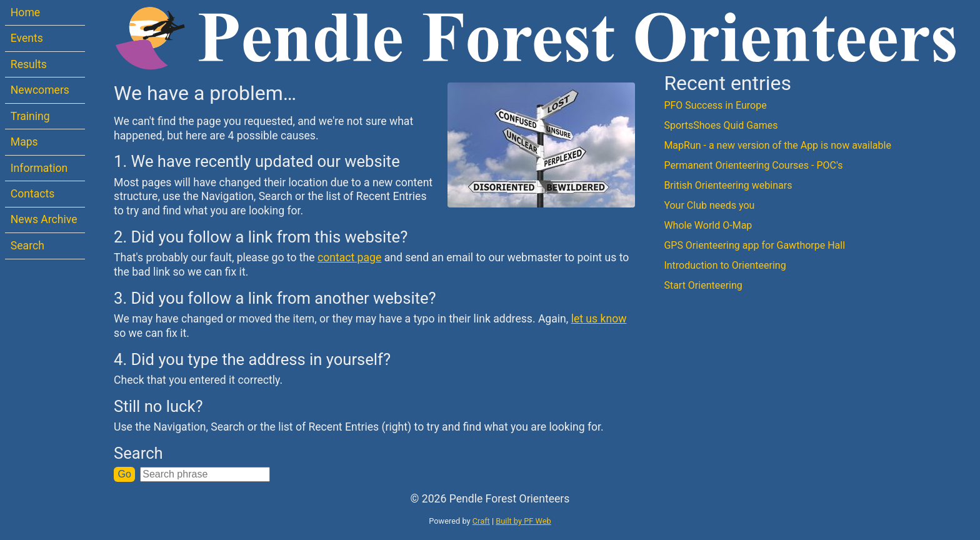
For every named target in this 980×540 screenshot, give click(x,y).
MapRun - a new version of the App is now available (777, 145)
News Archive (44, 219)
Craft (481, 521)
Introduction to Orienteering (725, 265)
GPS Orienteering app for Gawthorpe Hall (754, 245)
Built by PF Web (523, 521)
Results (29, 64)
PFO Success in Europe (715, 105)
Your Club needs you (709, 205)
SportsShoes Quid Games (721, 125)
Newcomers (40, 90)
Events (27, 38)
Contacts (33, 194)
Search (27, 246)
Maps (24, 142)
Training (30, 116)
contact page (349, 257)
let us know (599, 319)
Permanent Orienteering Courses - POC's (753, 165)
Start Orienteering (703, 285)
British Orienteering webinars (728, 185)
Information (39, 168)
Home (25, 12)
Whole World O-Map (708, 225)
